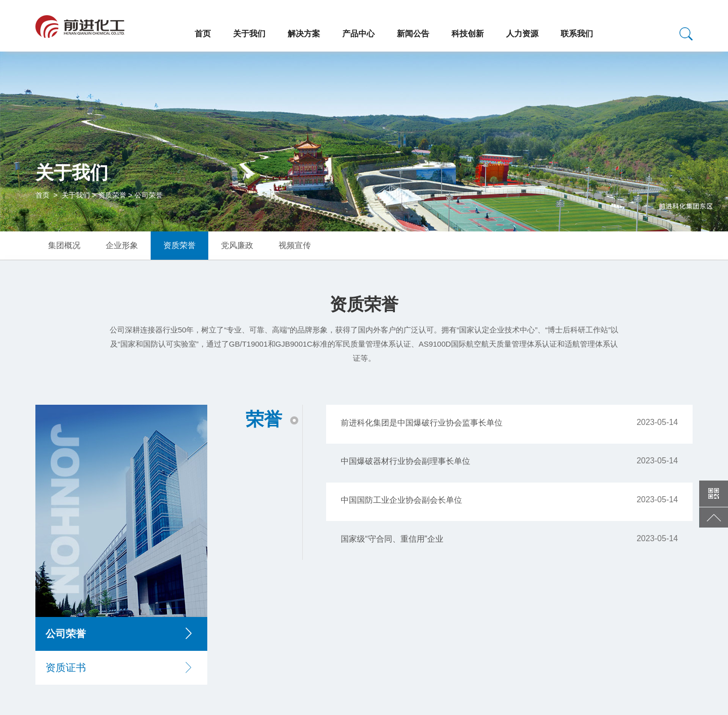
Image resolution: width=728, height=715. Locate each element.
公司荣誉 (149, 195)
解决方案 (304, 34)
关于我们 (249, 34)
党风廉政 (237, 245)
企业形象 (122, 245)
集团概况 (64, 245)
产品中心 (358, 34)
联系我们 (577, 34)
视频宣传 (295, 245)
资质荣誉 (112, 195)
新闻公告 (413, 34)
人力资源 (522, 34)
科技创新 (468, 34)
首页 (203, 34)
